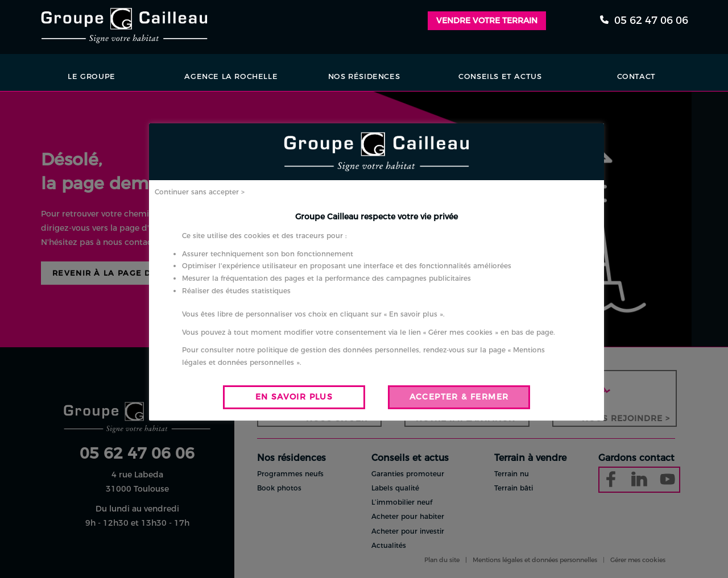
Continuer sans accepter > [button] (200, 192)
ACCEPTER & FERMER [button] (459, 397)
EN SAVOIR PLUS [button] (294, 397)
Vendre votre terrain (487, 20)
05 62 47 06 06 (644, 20)
